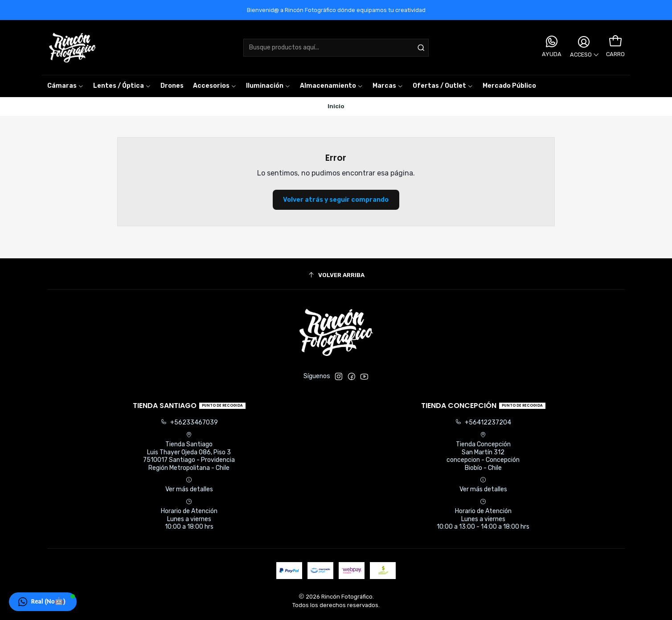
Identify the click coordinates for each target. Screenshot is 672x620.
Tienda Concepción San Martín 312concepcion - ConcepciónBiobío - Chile (483, 452)
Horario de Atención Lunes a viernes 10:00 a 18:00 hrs (189, 514)
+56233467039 (189, 422)
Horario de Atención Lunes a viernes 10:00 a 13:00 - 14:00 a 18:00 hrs (483, 514)
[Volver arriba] (336, 275)
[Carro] (615, 41)
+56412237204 (483, 422)
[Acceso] (584, 48)
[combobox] (336, 48)
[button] (388, 86)
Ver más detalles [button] (189, 485)
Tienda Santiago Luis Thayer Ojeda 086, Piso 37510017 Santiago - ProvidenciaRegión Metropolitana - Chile (189, 452)
